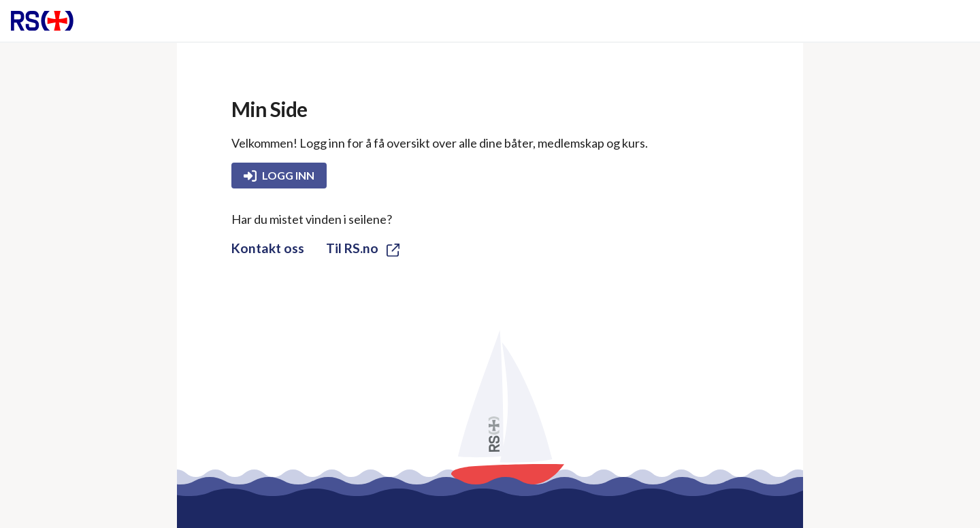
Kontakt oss (268, 248)
